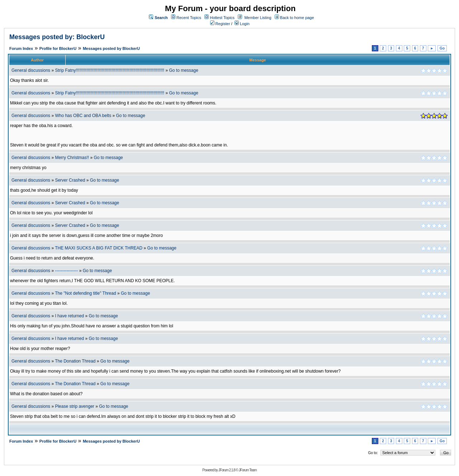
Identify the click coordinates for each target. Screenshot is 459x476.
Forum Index (21, 48)
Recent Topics (189, 18)
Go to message (183, 70)
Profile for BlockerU (58, 48)
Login (242, 24)
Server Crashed (70, 180)
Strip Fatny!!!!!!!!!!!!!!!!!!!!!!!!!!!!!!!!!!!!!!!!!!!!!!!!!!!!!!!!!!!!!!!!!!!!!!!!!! (110, 70)
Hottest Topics (222, 18)
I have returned (69, 316)
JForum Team (248, 470)
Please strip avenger (74, 406)
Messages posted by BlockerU (111, 48)
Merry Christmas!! (72, 158)
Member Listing (258, 18)
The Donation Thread (75, 361)
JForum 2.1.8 (227, 470)
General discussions (31, 70)
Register (220, 24)
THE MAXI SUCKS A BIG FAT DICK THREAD (99, 248)
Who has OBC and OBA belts (83, 116)
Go (442, 48)
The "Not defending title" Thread (85, 293)
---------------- (66, 271)
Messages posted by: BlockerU (57, 37)
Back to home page (297, 18)
